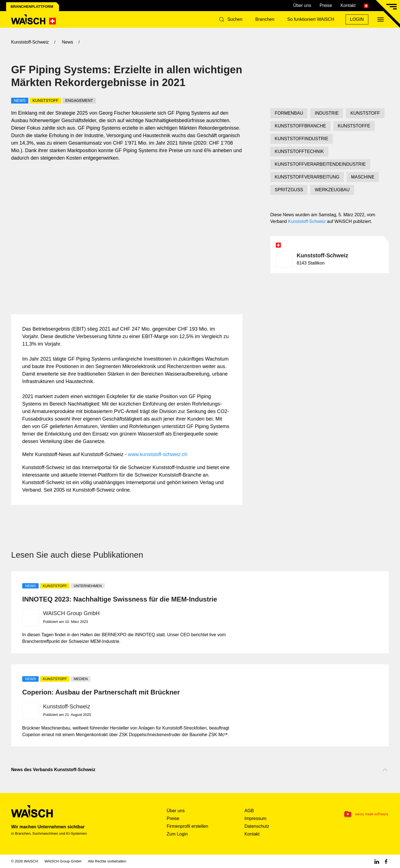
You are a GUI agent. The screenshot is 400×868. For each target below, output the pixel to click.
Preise (326, 5)
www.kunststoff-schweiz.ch (158, 454)
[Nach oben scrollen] (385, 770)
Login (357, 19)
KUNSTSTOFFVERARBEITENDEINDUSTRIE (320, 164)
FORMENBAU (289, 113)
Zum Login (177, 834)
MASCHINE (363, 177)
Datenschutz (257, 826)
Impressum (255, 818)
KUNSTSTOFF (365, 113)
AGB (249, 811)
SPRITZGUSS (289, 190)
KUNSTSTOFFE (354, 126)
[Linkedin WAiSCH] (377, 861)
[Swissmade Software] (356, 814)
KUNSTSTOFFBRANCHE (300, 126)
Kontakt (348, 5)
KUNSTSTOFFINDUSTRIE (302, 139)
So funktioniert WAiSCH (311, 19)
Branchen (265, 19)
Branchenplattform (32, 7)
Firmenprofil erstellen (187, 826)
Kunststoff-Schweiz (307, 221)
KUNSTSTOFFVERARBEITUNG (307, 177)
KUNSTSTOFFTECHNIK (299, 151)
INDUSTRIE (327, 113)
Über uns (302, 5)
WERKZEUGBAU (332, 190)
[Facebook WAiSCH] (386, 861)
